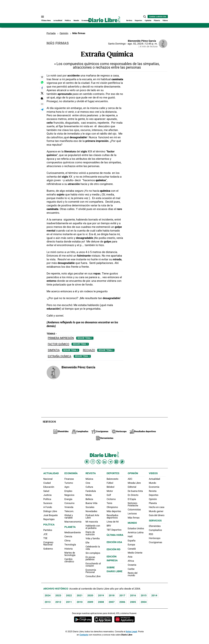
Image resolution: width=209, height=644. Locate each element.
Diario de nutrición (90, 533)
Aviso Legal (131, 632)
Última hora (115, 535)
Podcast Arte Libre (92, 517)
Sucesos (48, 503)
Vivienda (69, 507)
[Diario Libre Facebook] (87, 462)
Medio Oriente (135, 553)
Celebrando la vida (93, 548)
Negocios (69, 495)
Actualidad (58, 21)
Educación (49, 487)
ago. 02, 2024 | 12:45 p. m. (143, 44)
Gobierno (48, 549)
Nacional (48, 479)
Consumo (69, 503)
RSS (151, 534)
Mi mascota (92, 522)
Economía (86, 21)
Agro (67, 487)
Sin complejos (93, 553)
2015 (144, 595)
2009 (90, 602)
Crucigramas (156, 542)
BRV (109, 526)
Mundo (76, 21)
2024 (48, 595)
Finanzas (69, 479)
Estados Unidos (136, 528)
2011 (69, 602)
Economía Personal (91, 571)
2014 (154, 595)
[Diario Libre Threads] (116, 462)
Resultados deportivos (112, 517)
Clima (67, 541)
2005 (133, 602)
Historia (68, 549)
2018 (112, 595)
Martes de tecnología (70, 554)
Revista (129, 21)
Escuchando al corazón (93, 565)
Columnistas (134, 510)
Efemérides (155, 526)
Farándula (91, 491)
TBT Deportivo (114, 530)
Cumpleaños (155, 530)
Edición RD (113, 549)
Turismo (69, 483)
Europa (131, 545)
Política (68, 21)
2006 (122, 602)
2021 (80, 595)
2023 (58, 595)
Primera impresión (61, 338)
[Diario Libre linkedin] (104, 462)
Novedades (91, 511)
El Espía (132, 499)
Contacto (84, 635)
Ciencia (68, 536)
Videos (165, 21)
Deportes (138, 21)
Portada (51, 33)
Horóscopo (155, 538)
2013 (48, 602)
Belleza (89, 499)
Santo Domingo (117, 44)
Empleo (68, 491)
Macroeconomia (73, 522)
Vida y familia (93, 538)
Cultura (89, 487)
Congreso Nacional (48, 544)
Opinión (148, 21)
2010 (80, 602)
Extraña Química (60, 356)
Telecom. (69, 511)
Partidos (48, 530)
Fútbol (110, 483)
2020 (90, 595)
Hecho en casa (157, 507)
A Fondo (48, 507)
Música (89, 479)
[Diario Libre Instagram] (93, 462)
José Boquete (51, 515)
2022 (69, 595)
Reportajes (49, 519)
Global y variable (69, 517)
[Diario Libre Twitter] (99, 462)
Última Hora (46, 21)
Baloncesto (112, 479)
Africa (131, 561)
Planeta (157, 21)
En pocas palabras (90, 558)
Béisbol (110, 487)
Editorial (132, 487)
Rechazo (89, 350)
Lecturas (132, 514)
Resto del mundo (133, 574)
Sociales (90, 507)
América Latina (136, 532)
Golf (109, 495)
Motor (110, 491)
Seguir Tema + (85, 338)
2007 (112, 602)
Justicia (47, 495)
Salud (46, 491)
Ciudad (47, 483)
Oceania (132, 565)
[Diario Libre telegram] (110, 462)
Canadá (132, 549)
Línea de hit (113, 522)
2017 (122, 595)
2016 (133, 595)
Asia (130, 557)
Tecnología (70, 545)
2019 (101, 595)
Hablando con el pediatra (93, 527)
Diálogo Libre (50, 511)
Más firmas (134, 518)
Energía (68, 499)
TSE (45, 538)
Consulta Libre (93, 576)
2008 (101, 602)
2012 (58, 602)
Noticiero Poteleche (133, 504)
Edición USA (114, 542)
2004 (144, 602)
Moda (89, 495)
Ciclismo (111, 499)
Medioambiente (73, 532)
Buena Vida (92, 503)
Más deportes (114, 511)
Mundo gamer (156, 511)
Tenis (109, 503)
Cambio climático (69, 560)
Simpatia (54, 350)
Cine (88, 483)
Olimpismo (112, 507)
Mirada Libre (134, 483)
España (132, 541)
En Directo (133, 495)
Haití (130, 536)
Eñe (88, 543)
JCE (45, 534)
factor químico (59, 344)
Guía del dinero (157, 515)
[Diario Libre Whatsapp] (122, 462)
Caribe (131, 569)
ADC (130, 479)
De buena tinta (135, 491)
